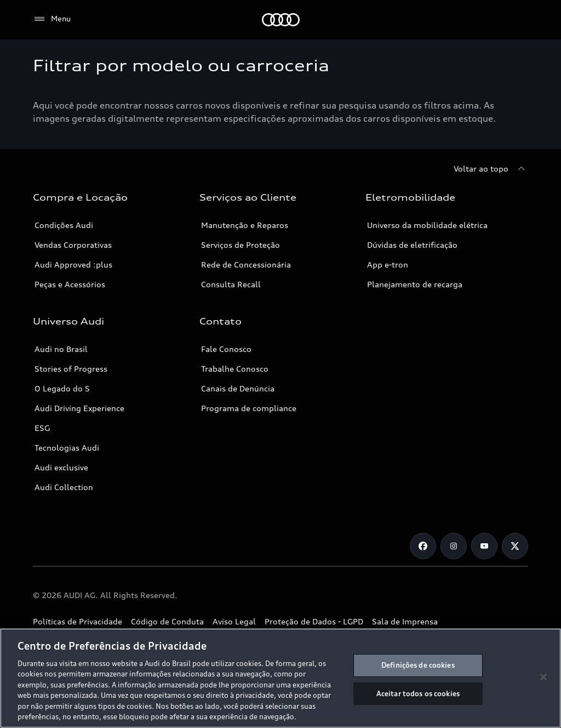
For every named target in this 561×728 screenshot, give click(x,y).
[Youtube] (484, 546)
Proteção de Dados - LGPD (314, 621)
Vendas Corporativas (73, 245)
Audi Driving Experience (79, 408)
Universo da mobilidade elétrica (427, 225)
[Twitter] (515, 546)
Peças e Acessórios (70, 284)
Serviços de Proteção (241, 245)
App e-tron (388, 265)
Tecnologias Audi (67, 448)
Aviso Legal (234, 621)
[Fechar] (543, 677)
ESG (42, 428)
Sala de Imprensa (405, 621)
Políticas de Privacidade (78, 621)
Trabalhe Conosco (235, 369)
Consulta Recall (231, 284)
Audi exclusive (61, 467)
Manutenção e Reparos (245, 225)
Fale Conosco (226, 349)
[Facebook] (423, 546)
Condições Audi (64, 225)
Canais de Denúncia (238, 388)
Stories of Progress (71, 369)
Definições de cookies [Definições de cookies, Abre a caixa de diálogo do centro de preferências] (418, 665)
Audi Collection (64, 487)
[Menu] (52, 19)
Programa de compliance (249, 408)
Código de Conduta (167, 621)
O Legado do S (62, 388)
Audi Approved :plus (73, 265)
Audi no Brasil (61, 349)
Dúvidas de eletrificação (412, 245)
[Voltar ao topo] (491, 169)
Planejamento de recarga (415, 284)
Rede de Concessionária (246, 265)
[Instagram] (454, 546)
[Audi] (281, 20)
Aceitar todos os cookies (418, 693)
